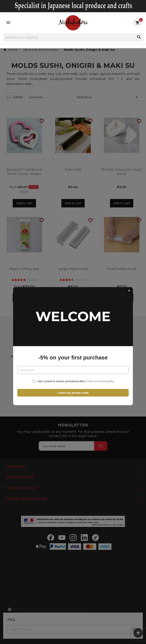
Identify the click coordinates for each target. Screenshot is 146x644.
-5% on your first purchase (73, 333)
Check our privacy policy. (101, 357)
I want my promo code (73, 368)
